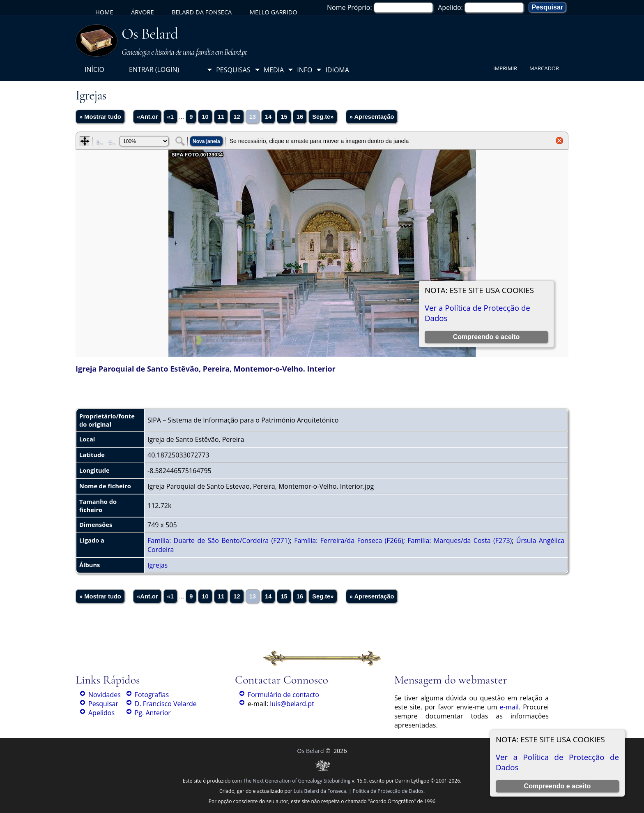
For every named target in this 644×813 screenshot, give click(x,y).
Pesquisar (103, 704)
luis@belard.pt (292, 704)
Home (104, 12)
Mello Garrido (274, 12)
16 (300, 117)
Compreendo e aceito (558, 786)
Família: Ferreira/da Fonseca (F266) (349, 540)
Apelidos (101, 713)
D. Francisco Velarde (166, 704)
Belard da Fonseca (202, 12)
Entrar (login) (154, 69)
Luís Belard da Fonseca (320, 791)
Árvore (143, 12)
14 (268, 117)
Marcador (544, 68)
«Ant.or (147, 117)
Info (305, 70)
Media (274, 70)
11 (221, 117)
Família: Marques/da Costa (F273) (460, 540)
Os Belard (150, 34)
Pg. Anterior (153, 713)
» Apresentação (372, 117)
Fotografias (152, 695)
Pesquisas (233, 70)
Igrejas (158, 565)
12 (237, 117)
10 (205, 117)
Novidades (105, 695)
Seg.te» (323, 117)
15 (284, 117)
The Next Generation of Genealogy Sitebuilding (297, 781)
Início (94, 69)
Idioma (337, 70)
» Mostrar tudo (100, 117)
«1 (170, 117)
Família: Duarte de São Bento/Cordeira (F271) (219, 540)
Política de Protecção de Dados (388, 791)
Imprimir (505, 68)
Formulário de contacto (283, 695)
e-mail (509, 707)
